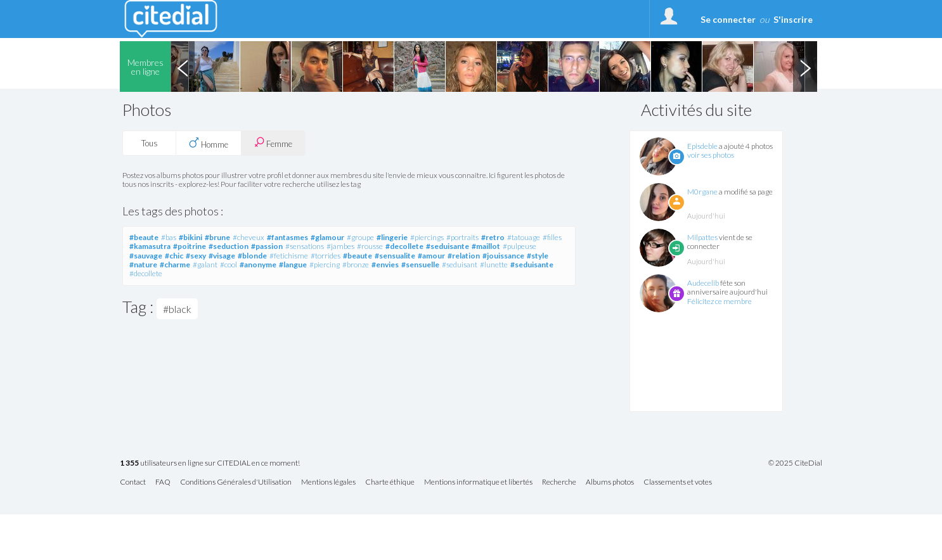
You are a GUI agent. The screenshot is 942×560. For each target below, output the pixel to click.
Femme (273, 143)
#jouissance (503, 256)
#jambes (340, 246)
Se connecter (728, 19)
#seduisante (448, 246)
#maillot (486, 246)
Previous (183, 67)
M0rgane (702, 192)
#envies (385, 264)
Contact (133, 482)
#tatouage (524, 237)
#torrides (326, 256)
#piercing (325, 264)
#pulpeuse (519, 246)
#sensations (305, 246)
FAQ (163, 482)
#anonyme (258, 264)
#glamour (327, 237)
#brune (217, 237)
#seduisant (460, 264)
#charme (175, 264)
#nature (143, 264)
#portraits (462, 237)
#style (538, 256)
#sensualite (395, 256)
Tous (150, 143)
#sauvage (146, 256)
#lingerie (392, 237)
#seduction (229, 246)
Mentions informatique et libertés (478, 482)
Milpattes (702, 237)
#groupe (360, 237)
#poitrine (190, 246)
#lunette (494, 264)
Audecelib (703, 283)
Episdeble (702, 146)
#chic (174, 256)
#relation (464, 256)
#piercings (427, 237)
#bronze (356, 264)
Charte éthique (390, 482)
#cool (229, 264)
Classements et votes (678, 482)
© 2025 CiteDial (795, 463)
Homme (209, 143)
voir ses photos (711, 155)
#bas (169, 237)
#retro (493, 237)
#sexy (196, 256)
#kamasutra (150, 246)
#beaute (144, 237)
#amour (431, 256)
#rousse (370, 246)
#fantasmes (287, 237)
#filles (552, 237)
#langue (293, 264)
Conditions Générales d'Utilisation (236, 482)
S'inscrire (793, 19)
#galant (205, 264)
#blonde (252, 256)
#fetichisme (289, 256)
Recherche (559, 482)
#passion (267, 246)
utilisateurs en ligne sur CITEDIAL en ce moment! (210, 463)
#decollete (404, 246)
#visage (222, 256)
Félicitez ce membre (719, 301)
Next (805, 67)
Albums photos (610, 482)
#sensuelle (420, 264)
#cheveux (248, 237)
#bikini (190, 237)
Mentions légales (328, 482)
